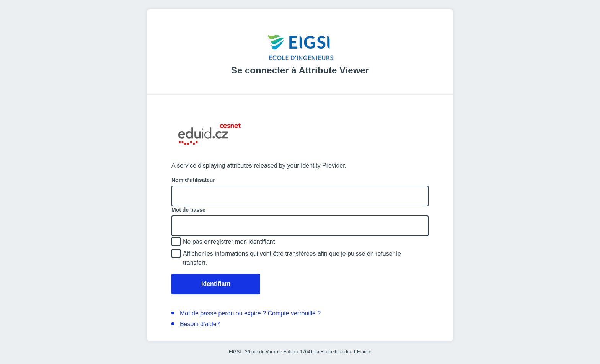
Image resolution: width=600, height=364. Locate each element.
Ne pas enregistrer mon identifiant (229, 242)
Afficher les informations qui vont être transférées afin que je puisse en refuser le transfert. (292, 258)
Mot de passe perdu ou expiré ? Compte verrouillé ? (250, 313)
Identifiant (216, 284)
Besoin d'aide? (200, 324)
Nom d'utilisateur (193, 180)
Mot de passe (188, 210)
